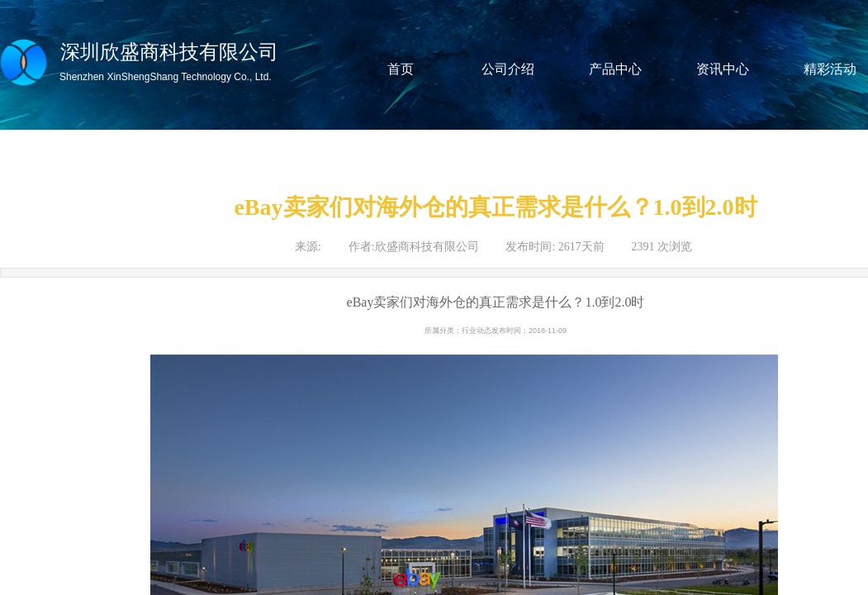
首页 (401, 69)
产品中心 (615, 69)
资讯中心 (723, 69)
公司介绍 (508, 69)
